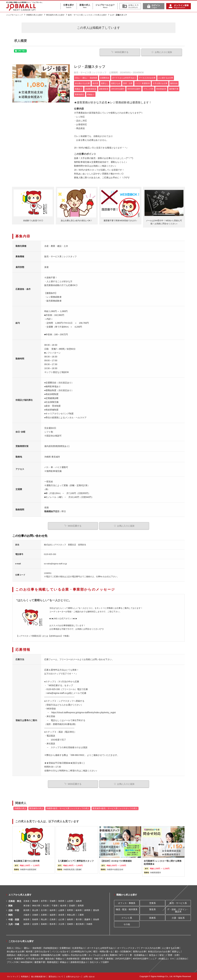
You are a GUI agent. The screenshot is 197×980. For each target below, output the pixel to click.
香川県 (79, 919)
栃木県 (63, 905)
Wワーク (124, 955)
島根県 (35, 919)
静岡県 (87, 910)
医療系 (153, 917)
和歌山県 (71, 915)
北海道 (26, 901)
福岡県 (26, 924)
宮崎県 (70, 924)
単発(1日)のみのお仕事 (159, 951)
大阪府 (26, 915)
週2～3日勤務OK (123, 951)
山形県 (70, 901)
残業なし (176, 951)
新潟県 (26, 910)
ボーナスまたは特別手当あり (101, 948)
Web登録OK (26, 962)
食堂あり (153, 955)
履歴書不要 (40, 962)
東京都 (26, 905)
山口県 (61, 919)
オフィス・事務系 (127, 903)
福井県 (53, 910)
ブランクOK (13, 962)
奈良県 (61, 915)
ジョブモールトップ (14, 15)
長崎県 (44, 924)
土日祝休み (182, 958)
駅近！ (163, 955)
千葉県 (55, 905)
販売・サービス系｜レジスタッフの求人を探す (87, 15)
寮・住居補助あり (138, 955)
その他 (127, 924)
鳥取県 (26, 919)
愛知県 (96, 910)
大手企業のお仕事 (34, 958)
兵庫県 (44, 915)
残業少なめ (23, 955)
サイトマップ (13, 976)
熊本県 (53, 924)
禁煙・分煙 (173, 955)
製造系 (153, 909)
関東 (10, 905)
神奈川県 (36, 905)
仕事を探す (69, 6)
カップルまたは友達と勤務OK (103, 955)
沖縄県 (89, 924)
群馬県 (81, 905)
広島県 (53, 919)
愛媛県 (87, 919)
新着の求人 (85, 6)
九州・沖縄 (14, 924)
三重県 (81, 915)
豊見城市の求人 (36, 808)
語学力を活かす (42, 951)
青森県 (35, 901)
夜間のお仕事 (139, 951)
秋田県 (61, 901)
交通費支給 (65, 948)
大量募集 (109, 958)
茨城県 (72, 905)
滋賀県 (53, 915)
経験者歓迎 (87, 958)
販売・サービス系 (178, 903)
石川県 (44, 910)
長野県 (70, 910)
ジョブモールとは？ (105, 6)
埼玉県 (46, 905)
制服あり (60, 958)
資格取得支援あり (79, 962)
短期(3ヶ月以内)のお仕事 (74, 955)
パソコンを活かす (60, 951)
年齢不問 (98, 958)
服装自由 (49, 958)
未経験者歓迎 (73, 958)
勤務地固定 (52, 962)
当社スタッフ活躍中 (99, 962)
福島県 (79, 901)
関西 (10, 915)
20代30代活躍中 (123, 958)
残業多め (11, 955)
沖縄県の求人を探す (34, 15)
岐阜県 (79, 910)
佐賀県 (35, 924)
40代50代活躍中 (140, 958)
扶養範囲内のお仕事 (50, 955)
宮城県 (53, 901)
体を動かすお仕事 (15, 951)
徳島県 (70, 919)
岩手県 (44, 901)
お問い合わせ (89, 976)
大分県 (61, 924)
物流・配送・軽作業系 (127, 909)
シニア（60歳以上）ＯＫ (162, 958)
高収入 (10, 948)
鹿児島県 (80, 924)
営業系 (153, 903)
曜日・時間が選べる (103, 951)
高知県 (96, 919)
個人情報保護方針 (38, 976)
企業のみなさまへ (73, 976)
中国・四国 (14, 919)
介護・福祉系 (178, 917)
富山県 (35, 910)
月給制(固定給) (50, 948)
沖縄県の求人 (20, 808)
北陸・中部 (14, 910)
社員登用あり (79, 948)
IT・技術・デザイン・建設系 (178, 910)
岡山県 (44, 919)
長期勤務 (34, 955)
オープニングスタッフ (128, 948)
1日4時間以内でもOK (81, 951)
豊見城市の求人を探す (55, 15)
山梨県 (61, 910)
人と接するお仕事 (171, 948)
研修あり (64, 962)
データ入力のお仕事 (150, 948)
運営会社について (56, 976)
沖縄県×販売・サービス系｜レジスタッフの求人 (68, 808)
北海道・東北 (15, 901)
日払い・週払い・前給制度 (28, 948)
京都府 (35, 915)
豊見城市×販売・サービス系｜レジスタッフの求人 (115, 808)
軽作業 (29, 951)
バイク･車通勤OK (15, 958)
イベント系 (127, 917)
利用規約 (25, 976)
